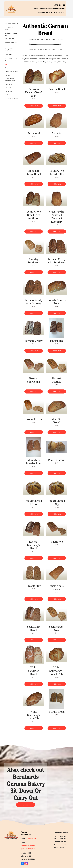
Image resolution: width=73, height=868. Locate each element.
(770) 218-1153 (60, 5)
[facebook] (22, 864)
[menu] (69, 9)
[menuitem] (12, 31)
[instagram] (26, 864)
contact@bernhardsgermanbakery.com (49, 8)
